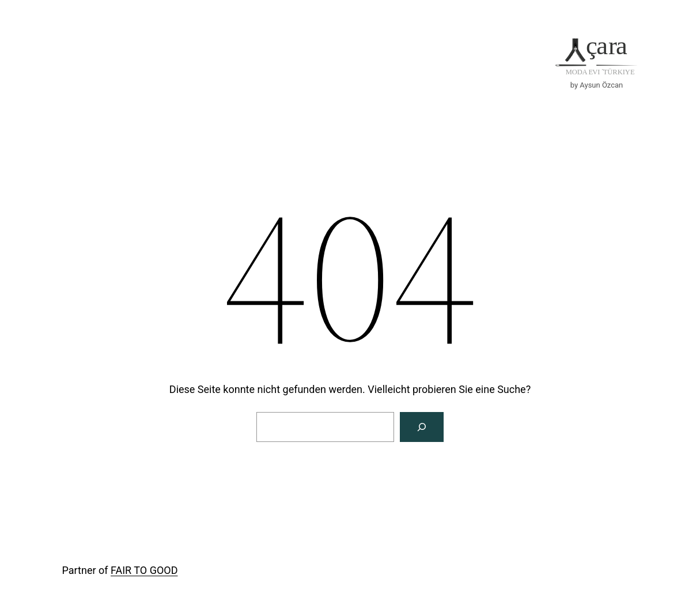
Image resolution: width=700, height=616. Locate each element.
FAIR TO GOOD (144, 570)
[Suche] (422, 427)
